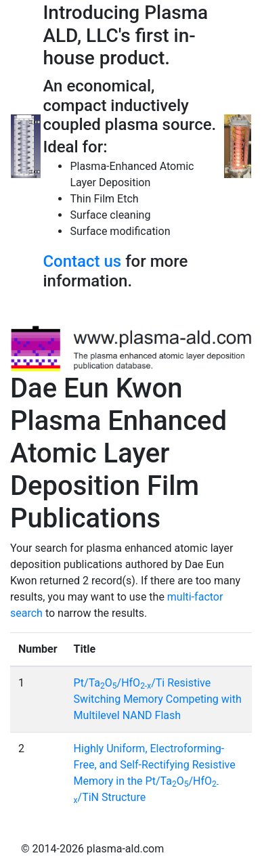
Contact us (82, 261)
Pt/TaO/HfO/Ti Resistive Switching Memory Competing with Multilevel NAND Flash (158, 699)
